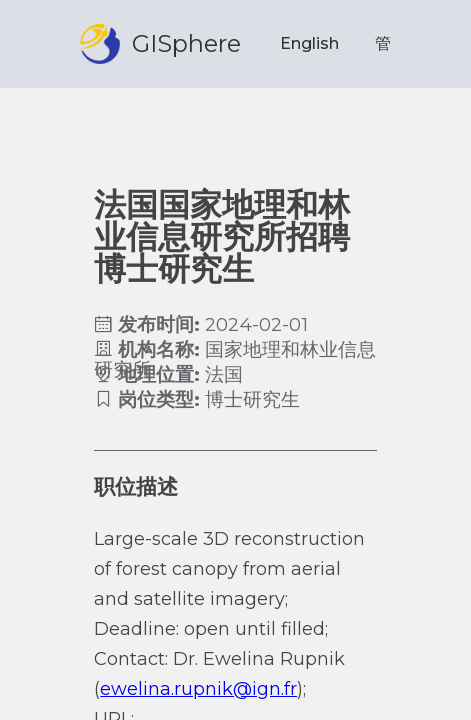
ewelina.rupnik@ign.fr (198, 689)
